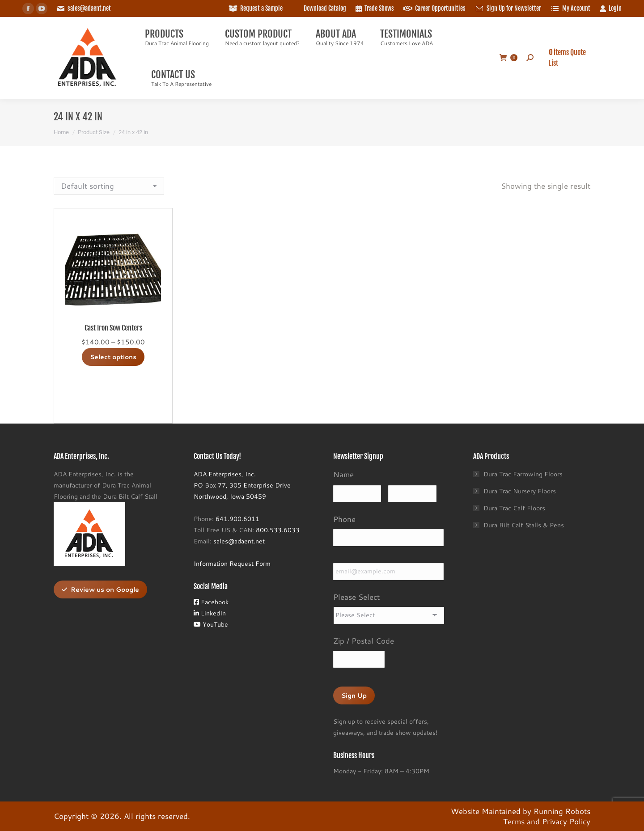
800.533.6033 (278, 530)
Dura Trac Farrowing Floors (523, 474)
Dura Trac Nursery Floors (520, 491)
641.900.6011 (237, 519)
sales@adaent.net (89, 8)
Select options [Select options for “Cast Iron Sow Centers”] (113, 357)
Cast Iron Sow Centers (113, 328)
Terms (514, 821)
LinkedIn (210, 613)
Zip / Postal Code (364, 640)
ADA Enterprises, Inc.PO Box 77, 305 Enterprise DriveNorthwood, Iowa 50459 (242, 485)
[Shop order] (109, 186)
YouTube (211, 624)
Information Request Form (232, 564)
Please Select (356, 597)
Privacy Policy (566, 821)
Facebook (211, 602)
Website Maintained (486, 811)
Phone (344, 519)
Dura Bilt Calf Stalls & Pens (524, 525)
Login (610, 8)
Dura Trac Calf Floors (514, 508)
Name (343, 474)
